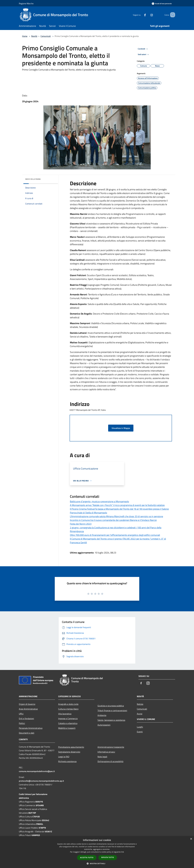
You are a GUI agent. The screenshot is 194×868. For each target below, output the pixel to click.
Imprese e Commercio (68, 718)
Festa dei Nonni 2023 (81, 524)
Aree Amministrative (28, 709)
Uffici (21, 714)
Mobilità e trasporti (67, 728)
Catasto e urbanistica (68, 723)
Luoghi (140, 727)
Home (25, 36)
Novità (34, 36)
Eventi (140, 732)
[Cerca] (172, 15)
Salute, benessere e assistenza (111, 720)
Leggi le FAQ (64, 757)
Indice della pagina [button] (33, 179)
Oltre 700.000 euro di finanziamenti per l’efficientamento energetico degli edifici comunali (115, 535)
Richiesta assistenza (67, 761)
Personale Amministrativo (31, 728)
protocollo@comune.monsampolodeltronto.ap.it (41, 781)
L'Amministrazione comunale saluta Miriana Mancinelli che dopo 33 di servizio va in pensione (116, 516)
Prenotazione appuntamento (71, 747)
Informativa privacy (106, 752)
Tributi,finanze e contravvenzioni (112, 710)
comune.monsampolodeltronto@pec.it (37, 771)
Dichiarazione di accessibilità (110, 761)
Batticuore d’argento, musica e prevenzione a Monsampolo (99, 501)
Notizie (140, 704)
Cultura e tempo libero (68, 709)
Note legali (102, 757)
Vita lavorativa (65, 714)
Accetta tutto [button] (87, 858)
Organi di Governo (27, 704)
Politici (22, 723)
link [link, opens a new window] (123, 852)
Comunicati (46, 36)
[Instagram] (148, 15)
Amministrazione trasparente (111, 747)
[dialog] (97, 852)
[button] (97, 863)
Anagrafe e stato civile (68, 704)
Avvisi (140, 714)
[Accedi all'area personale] (162, 4)
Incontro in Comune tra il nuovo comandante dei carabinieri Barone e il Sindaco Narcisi (113, 520)
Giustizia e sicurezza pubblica (111, 706)
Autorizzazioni (104, 725)
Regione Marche (26, 3)
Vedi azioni (144, 55)
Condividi (143, 49)
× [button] (191, 839)
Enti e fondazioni (26, 718)
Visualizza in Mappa (121, 428)
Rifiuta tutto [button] (108, 857)
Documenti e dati (27, 733)
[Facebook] (142, 15)
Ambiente (102, 715)
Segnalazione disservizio (69, 752)
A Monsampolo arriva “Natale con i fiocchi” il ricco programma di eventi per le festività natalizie (117, 505)
